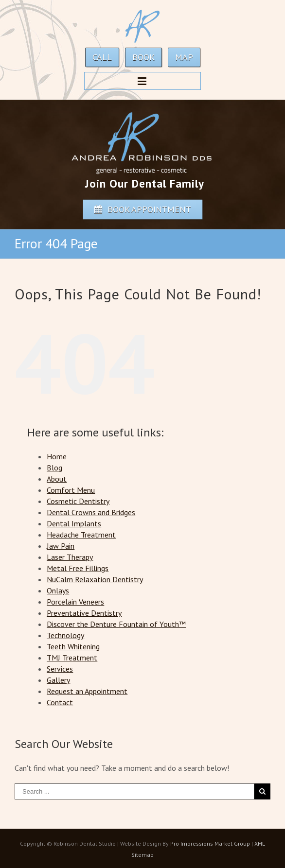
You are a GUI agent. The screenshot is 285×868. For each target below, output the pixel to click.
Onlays (58, 590)
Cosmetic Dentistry (78, 501)
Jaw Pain (61, 546)
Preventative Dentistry (84, 613)
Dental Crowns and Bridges (91, 512)
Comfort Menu (71, 490)
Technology (65, 635)
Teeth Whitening (73, 646)
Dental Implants (74, 523)
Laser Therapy (70, 557)
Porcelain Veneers (75, 602)
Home (57, 456)
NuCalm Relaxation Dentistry (95, 579)
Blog (54, 468)
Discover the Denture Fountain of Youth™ (116, 624)
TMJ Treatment (72, 658)
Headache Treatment (81, 535)
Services (60, 669)
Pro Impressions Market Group (210, 843)
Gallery (58, 680)
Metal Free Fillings (78, 568)
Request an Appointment (87, 691)
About (57, 479)
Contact (60, 702)
